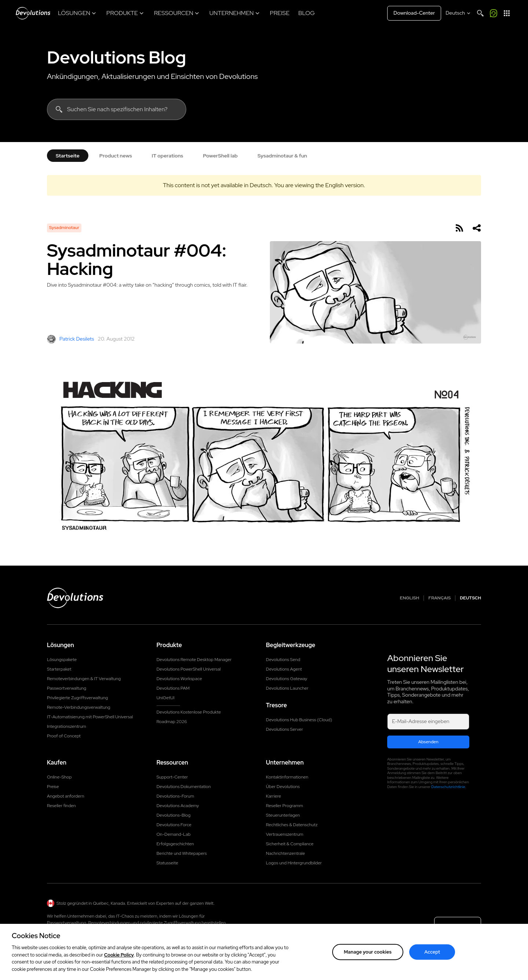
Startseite (68, 156)
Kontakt (458, 927)
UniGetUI (166, 698)
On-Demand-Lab (174, 834)
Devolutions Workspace (179, 679)
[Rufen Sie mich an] (494, 13)
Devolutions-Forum (175, 796)
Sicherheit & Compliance (290, 844)
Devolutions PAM (173, 688)
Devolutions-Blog (174, 815)
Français (439, 598)
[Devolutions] (33, 13)
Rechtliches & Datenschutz (292, 825)
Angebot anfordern (65, 796)
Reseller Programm (284, 806)
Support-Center (172, 777)
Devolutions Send (283, 660)
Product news (116, 156)
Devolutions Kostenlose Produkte (189, 712)
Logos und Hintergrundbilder (294, 863)
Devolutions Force (174, 825)
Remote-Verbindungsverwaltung (79, 707)
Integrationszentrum (67, 726)
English (410, 598)
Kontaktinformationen (287, 777)
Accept (432, 961)
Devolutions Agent (284, 669)
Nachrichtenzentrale (285, 853)
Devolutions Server (284, 729)
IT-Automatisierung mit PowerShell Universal (90, 717)
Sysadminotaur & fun (282, 156)
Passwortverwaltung (67, 688)
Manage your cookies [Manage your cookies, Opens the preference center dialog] (368, 961)
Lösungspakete (62, 660)
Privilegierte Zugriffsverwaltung (77, 698)
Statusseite (167, 863)
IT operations (168, 156)
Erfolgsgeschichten (175, 844)
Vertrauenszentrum (285, 834)
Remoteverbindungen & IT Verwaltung (84, 679)
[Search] (480, 13)
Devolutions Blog (117, 57)
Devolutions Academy (178, 806)
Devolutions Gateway (287, 679)
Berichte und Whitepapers (182, 853)
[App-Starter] (507, 13)
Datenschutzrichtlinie (448, 787)
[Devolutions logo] (75, 598)
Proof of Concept (64, 736)
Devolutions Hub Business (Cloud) (299, 720)
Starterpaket (59, 669)
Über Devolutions (283, 787)
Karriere (273, 796)
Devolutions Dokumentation (184, 787)
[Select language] (459, 13)
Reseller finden (61, 806)
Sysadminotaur (64, 228)
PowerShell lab (221, 156)
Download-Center (414, 13)
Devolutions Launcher (287, 688)
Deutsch (470, 598)
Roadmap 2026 (172, 722)
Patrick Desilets (71, 339)
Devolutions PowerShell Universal (189, 669)
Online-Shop (59, 777)
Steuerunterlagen (283, 815)
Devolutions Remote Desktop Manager (194, 660)
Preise (53, 787)
